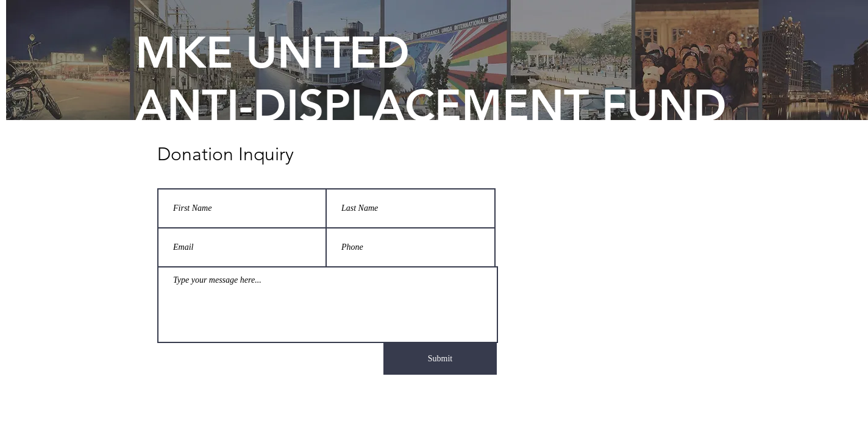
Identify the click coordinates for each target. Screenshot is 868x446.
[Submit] (440, 359)
